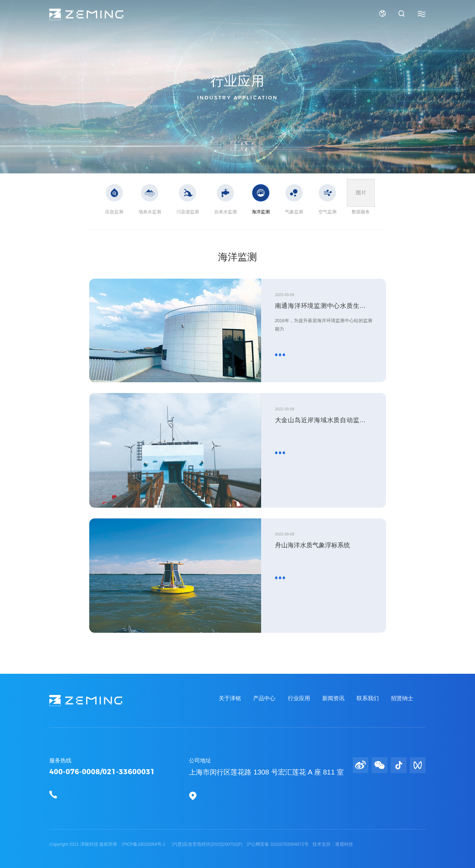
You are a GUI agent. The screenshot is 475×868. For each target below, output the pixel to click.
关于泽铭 (230, 698)
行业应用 (299, 698)
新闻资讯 (333, 698)
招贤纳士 (402, 698)
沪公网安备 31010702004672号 (278, 844)
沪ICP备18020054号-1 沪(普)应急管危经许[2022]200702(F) (183, 844)
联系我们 (368, 698)
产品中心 (264, 698)
